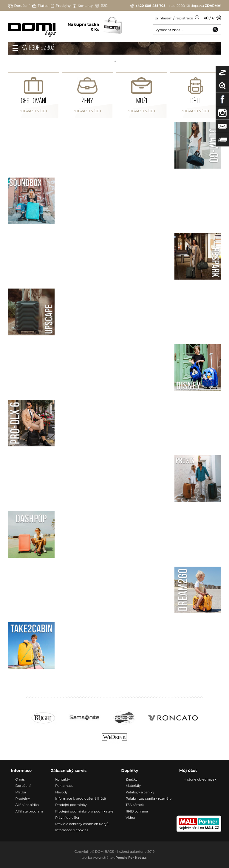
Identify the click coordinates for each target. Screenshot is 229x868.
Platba (40, 6)
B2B (101, 6)
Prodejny (61, 6)
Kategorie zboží (38, 48)
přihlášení (164, 18)
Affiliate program (29, 811)
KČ (206, 18)
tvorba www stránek (115, 858)
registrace (184, 18)
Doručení (19, 6)
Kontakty (83, 6)
